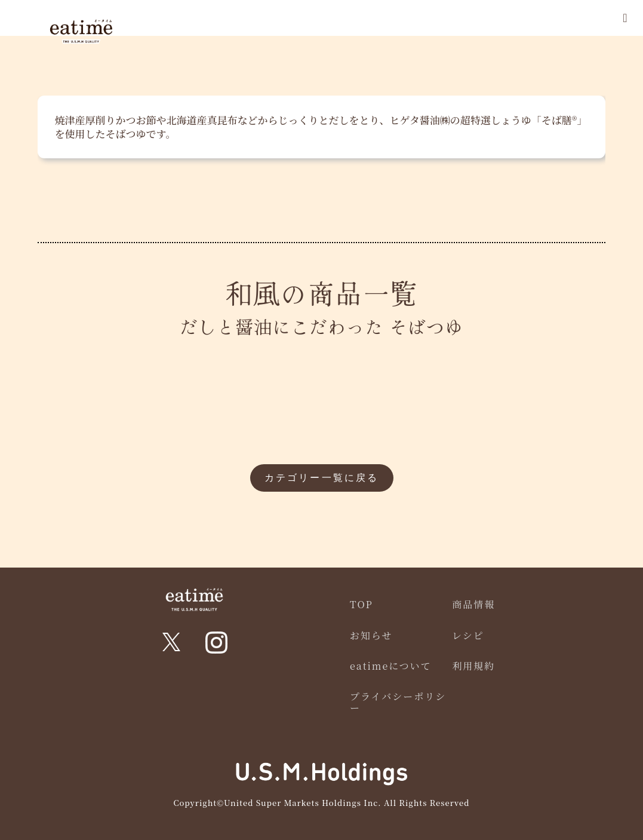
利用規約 (473, 666)
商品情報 (473, 604)
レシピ (468, 635)
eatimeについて (391, 666)
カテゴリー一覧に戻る (322, 478)
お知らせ (371, 635)
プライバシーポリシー (398, 702)
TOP (362, 604)
